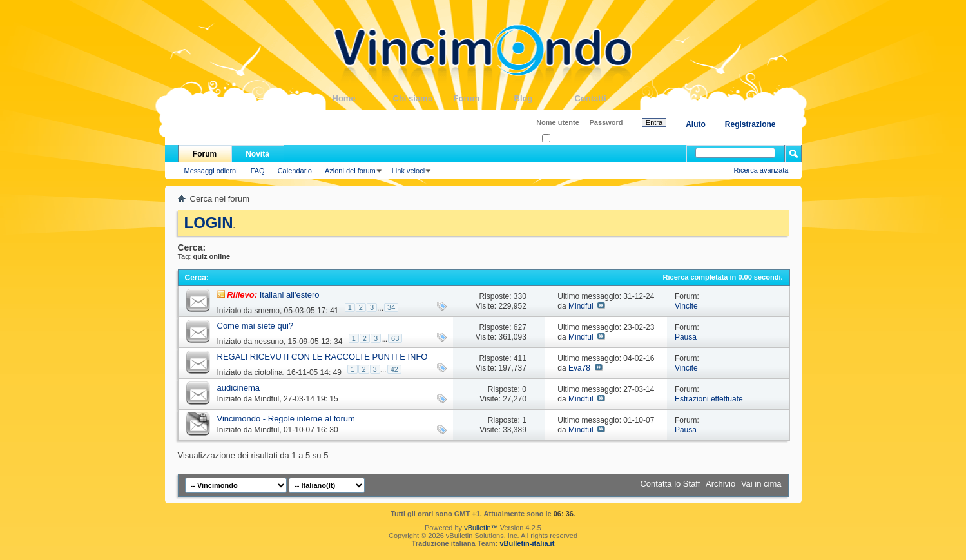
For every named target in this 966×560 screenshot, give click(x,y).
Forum (484, 98)
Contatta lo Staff (670, 484)
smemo (267, 311)
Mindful (581, 306)
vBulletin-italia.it (527, 543)
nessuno (269, 342)
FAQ (258, 171)
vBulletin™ (481, 528)
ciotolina (269, 372)
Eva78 (579, 368)
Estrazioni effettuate (709, 399)
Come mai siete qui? (256, 326)
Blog (545, 98)
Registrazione (750, 124)
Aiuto (696, 124)
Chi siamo (423, 98)
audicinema (239, 388)
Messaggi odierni (211, 171)
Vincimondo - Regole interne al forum (286, 419)
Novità (257, 154)
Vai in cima (761, 484)
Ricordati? (562, 139)
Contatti (605, 98)
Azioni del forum (350, 171)
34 (391, 307)
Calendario (295, 171)
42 (394, 369)
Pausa (686, 337)
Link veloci (408, 171)
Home (363, 98)
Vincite (686, 306)
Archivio (720, 484)
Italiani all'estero (290, 295)
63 (395, 338)
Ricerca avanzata (761, 170)
